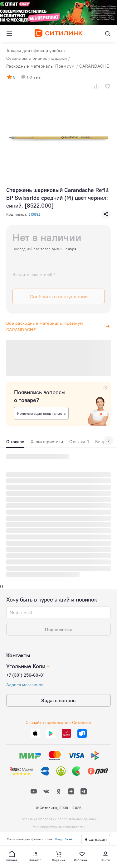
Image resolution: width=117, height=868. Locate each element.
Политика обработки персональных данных (59, 819)
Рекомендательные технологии (58, 827)
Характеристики (47, 442)
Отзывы (79, 442)
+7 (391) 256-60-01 (25, 675)
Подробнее (63, 839)
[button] (12, 856)
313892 (34, 214)
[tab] (15, 443)
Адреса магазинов (25, 685)
